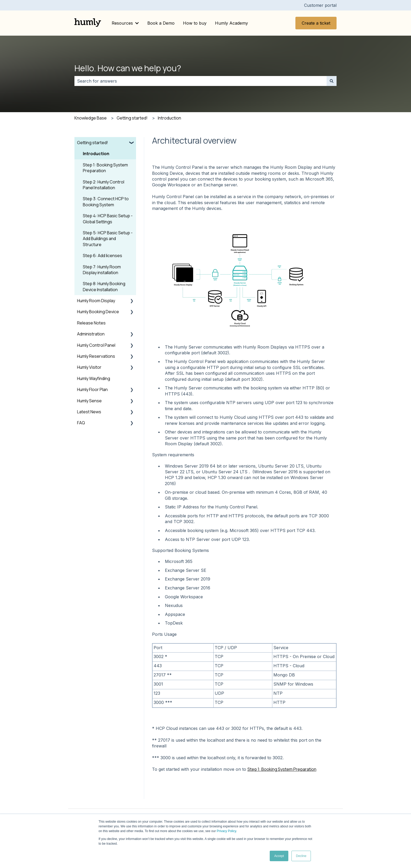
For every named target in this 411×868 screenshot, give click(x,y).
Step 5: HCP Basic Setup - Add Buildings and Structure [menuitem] (108, 239)
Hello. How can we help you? (128, 68)
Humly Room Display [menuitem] (96, 301)
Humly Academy (231, 23)
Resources (122, 23)
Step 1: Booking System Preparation (282, 769)
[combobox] (201, 81)
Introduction (169, 118)
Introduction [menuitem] (96, 154)
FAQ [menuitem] (81, 423)
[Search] (332, 81)
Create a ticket (316, 23)
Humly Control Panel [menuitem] (96, 345)
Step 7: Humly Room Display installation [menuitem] (102, 270)
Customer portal (320, 5)
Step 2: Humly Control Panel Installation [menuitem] (104, 185)
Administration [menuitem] (91, 334)
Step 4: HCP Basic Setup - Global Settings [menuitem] (108, 219)
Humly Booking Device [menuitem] (98, 312)
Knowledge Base (91, 118)
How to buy (195, 23)
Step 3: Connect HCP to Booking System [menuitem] (106, 202)
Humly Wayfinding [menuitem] (94, 378)
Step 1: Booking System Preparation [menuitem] (105, 168)
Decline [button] (301, 856)
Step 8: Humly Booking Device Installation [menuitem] (104, 286)
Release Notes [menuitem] (91, 323)
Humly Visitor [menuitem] (89, 367)
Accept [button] (279, 856)
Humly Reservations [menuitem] (96, 356)
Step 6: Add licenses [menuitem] (102, 256)
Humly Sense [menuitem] (89, 401)
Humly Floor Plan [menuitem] (92, 389)
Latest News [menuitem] (89, 412)
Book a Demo (161, 23)
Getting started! (132, 118)
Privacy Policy (226, 831)
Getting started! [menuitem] (93, 143)
